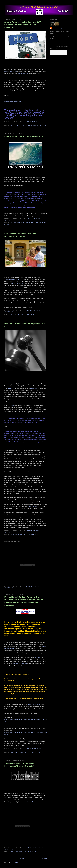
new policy (35, 535)
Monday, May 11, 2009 (32, 531)
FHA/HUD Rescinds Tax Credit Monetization (24, 136)
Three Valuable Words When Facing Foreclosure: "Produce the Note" (20, 765)
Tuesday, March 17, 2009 (33, 749)
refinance (38, 657)
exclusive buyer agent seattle (32, 126)
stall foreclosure (30, 852)
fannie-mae (14, 535)
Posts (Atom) (16, 862)
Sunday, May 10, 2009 (32, 586)
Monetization (31, 223)
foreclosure (14, 753)
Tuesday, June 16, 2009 (33, 122)
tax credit (33, 314)
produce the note (16, 852)
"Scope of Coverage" (35, 506)
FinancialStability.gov (34, 705)
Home (22, 858)
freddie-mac (22, 535)
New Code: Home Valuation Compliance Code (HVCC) (25, 325)
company (43, 515)
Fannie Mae (34, 388)
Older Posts (43, 858)
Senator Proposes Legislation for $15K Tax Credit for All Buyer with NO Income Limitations (24, 25)
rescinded (40, 223)
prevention (8, 754)
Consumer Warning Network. (29, 802)
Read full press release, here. (13, 102)
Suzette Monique (58, 28)
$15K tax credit (15, 126)
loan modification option (20, 664)
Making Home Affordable (28, 753)
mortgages (41, 753)
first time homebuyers (18, 223)
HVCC (9, 388)
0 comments (9, 123)
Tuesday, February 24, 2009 (35, 848)
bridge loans (23, 305)
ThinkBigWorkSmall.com (12, 279)
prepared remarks (18, 284)
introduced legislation (11, 72)
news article (11, 405)
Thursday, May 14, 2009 (33, 219)
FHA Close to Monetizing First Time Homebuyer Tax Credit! (20, 235)
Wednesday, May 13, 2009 (34, 310)
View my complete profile (59, 41)
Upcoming (53, 52)
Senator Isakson (23, 74)
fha (11, 314)
